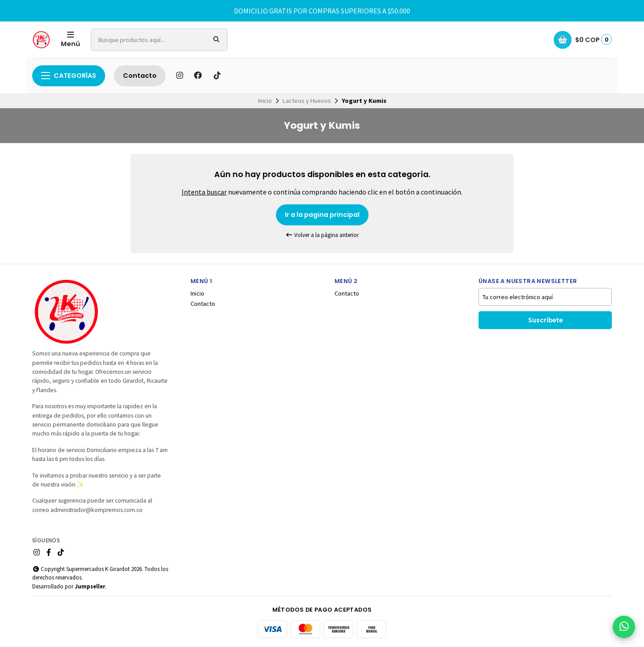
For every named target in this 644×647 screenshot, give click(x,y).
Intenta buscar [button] (204, 192)
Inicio (265, 101)
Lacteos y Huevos (307, 101)
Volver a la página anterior (322, 235)
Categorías (69, 76)
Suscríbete (545, 320)
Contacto (140, 76)
